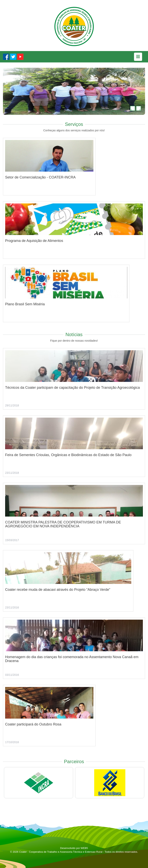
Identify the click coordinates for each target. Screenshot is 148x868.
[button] (133, 108)
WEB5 (84, 848)
